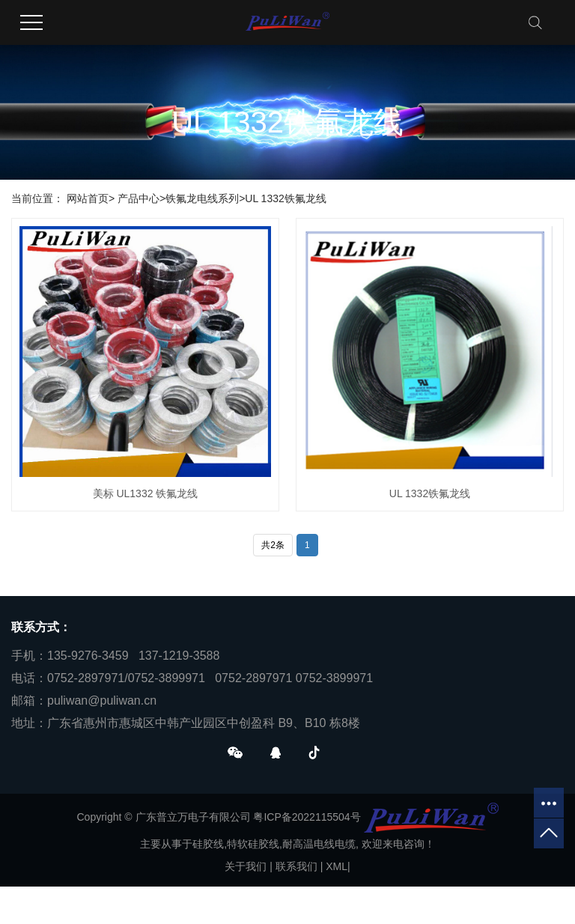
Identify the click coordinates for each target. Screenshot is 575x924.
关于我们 (246, 866)
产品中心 (139, 198)
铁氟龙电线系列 (202, 198)
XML (337, 866)
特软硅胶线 (253, 844)
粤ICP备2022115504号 (307, 817)
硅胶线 (208, 844)
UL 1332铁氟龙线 (285, 198)
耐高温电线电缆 (319, 844)
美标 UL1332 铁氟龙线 (146, 493)
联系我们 (296, 866)
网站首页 (88, 198)
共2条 (273, 545)
